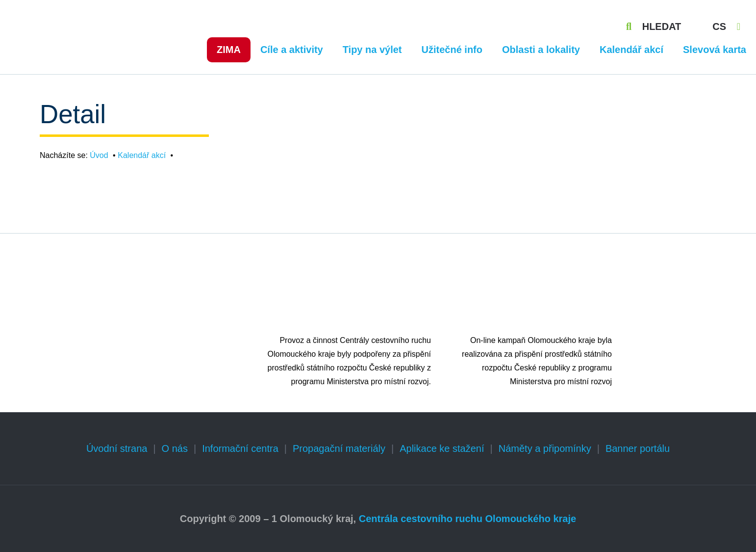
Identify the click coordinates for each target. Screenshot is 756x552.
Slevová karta (715, 50)
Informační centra (240, 448)
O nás (175, 448)
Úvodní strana (117, 448)
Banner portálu (638, 448)
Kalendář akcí (631, 50)
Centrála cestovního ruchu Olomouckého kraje (467, 519)
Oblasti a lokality (541, 50)
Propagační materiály (339, 448)
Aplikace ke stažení (442, 448)
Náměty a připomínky (545, 448)
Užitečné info (452, 50)
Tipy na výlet (372, 50)
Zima (229, 50)
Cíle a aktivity (292, 50)
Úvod (99, 155)
